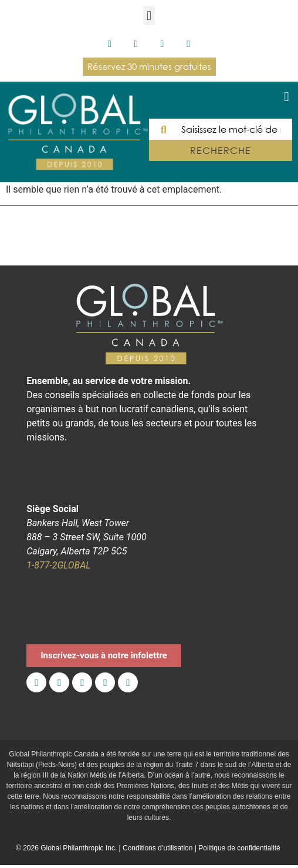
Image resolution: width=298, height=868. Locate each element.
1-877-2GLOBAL (58, 565)
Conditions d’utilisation (158, 848)
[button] (149, 16)
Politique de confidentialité (239, 848)
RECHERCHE (220, 150)
